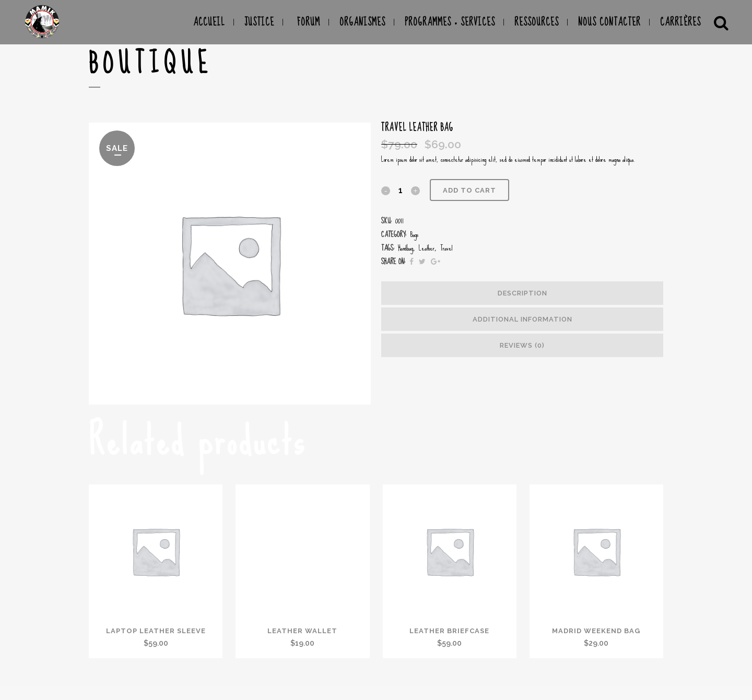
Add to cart (469, 190)
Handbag (406, 248)
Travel (446, 248)
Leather (427, 248)
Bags (414, 234)
